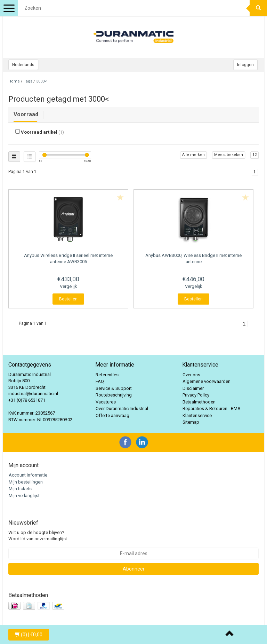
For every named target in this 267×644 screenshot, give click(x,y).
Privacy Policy (196, 395)
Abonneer (134, 569)
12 (254, 155)
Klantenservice (197, 415)
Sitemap (191, 422)
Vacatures (106, 402)
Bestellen (68, 299)
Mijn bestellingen (26, 482)
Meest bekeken (229, 155)
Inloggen (245, 65)
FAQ (100, 381)
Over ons (191, 375)
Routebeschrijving (114, 395)
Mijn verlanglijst (24, 496)
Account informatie (28, 475)
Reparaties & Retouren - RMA (212, 409)
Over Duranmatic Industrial (122, 409)
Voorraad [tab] (26, 114)
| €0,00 (29, 635)
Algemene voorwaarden (207, 381)
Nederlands (23, 65)
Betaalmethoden (199, 402)
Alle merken (193, 155)
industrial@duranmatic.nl (33, 394)
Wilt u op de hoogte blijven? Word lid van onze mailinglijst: (38, 536)
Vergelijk (68, 286)
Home (14, 81)
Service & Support (114, 388)
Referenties (107, 375)
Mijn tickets (20, 489)
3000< (41, 81)
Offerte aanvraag (112, 415)
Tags (28, 81)
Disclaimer (193, 388)
